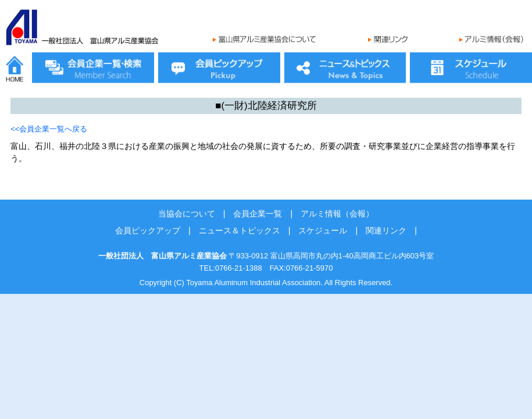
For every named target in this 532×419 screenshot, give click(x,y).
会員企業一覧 (258, 214)
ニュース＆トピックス (240, 230)
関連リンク (386, 230)
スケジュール (323, 230)
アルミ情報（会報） (337, 214)
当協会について (187, 214)
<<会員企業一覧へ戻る (49, 129)
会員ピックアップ (148, 230)
